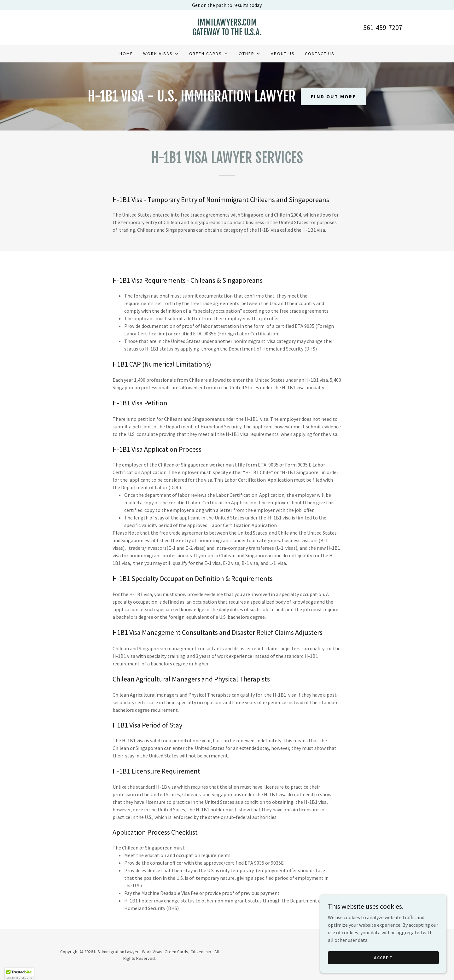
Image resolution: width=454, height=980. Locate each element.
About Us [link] (283, 54)
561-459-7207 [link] (383, 27)
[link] (227, 33)
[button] (161, 54)
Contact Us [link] (320, 54)
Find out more (334, 96)
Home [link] (126, 54)
